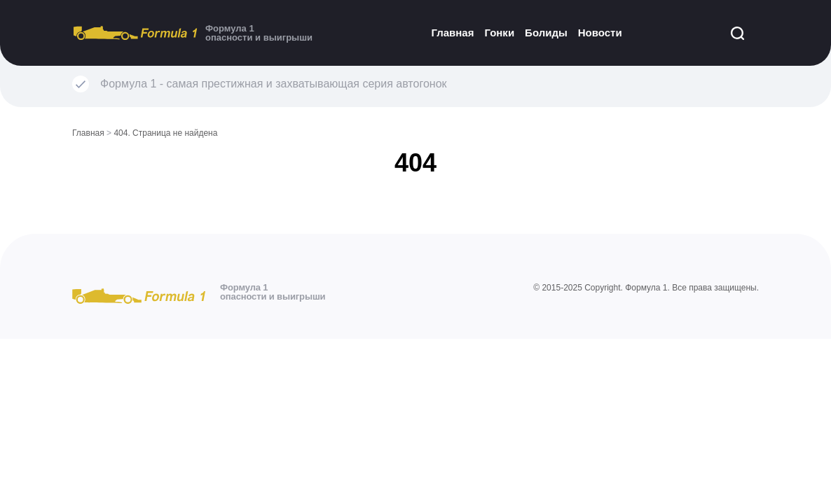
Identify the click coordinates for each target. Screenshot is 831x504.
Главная (452, 33)
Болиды (546, 33)
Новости (600, 33)
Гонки (499, 33)
